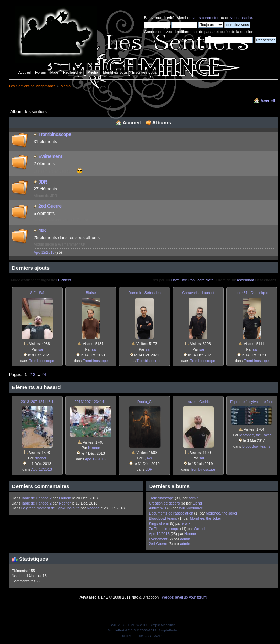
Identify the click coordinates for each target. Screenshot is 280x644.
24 (44, 375)
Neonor (40, 458)
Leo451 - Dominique (252, 293)
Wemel (200, 529)
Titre (184, 280)
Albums (161, 122)
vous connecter (206, 18)
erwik (186, 523)
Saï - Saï (37, 293)
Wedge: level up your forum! (184, 597)
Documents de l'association (171, 513)
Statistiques (34, 559)
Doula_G (144, 402)
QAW (148, 458)
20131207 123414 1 (91, 402)
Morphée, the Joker (255, 435)
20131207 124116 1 (37, 402)
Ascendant (245, 280)
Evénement (50, 157)
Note (210, 280)
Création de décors (165, 503)
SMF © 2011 (138, 625)
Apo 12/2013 (44, 252)
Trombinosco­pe (55, 134)
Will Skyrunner (191, 508)
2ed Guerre (50, 206)
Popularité (196, 280)
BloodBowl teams (256, 446)
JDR (43, 182)
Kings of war (159, 523)
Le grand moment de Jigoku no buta (51, 508)
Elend (197, 503)
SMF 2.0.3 (118, 625)
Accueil (268, 101)
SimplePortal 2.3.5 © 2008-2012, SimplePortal (142, 630)
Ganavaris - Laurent (198, 293)
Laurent (65, 498)
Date (175, 280)
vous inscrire (241, 18)
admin (193, 498)
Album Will (158, 508)
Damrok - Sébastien (144, 293)
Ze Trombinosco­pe (164, 529)
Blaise (91, 293)
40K (42, 231)
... (39, 375)
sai (41, 349)
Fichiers (64, 280)
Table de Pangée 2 (36, 498)
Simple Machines (162, 625)
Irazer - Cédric (198, 402)
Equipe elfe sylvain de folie (252, 402)
